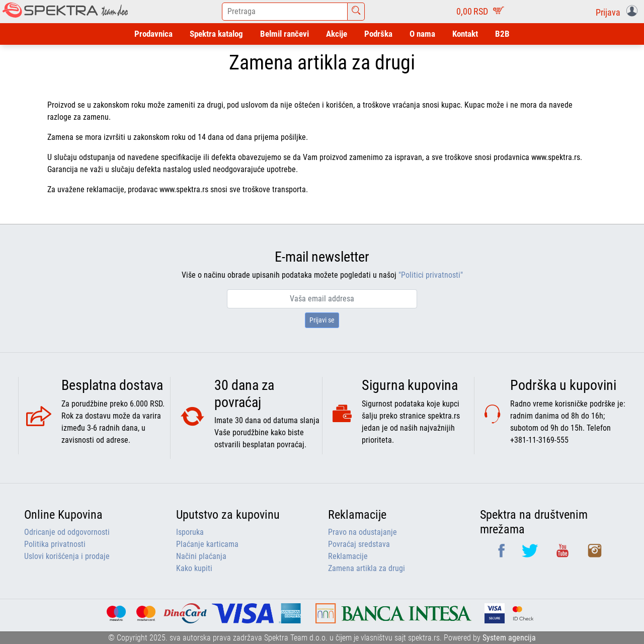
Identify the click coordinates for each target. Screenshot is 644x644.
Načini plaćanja (201, 556)
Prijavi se (322, 320)
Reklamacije (348, 556)
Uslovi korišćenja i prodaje (67, 556)
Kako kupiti (194, 568)
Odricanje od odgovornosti (67, 532)
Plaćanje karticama (207, 544)
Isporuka (190, 532)
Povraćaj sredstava (359, 544)
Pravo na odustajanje (363, 532)
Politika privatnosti (55, 544)
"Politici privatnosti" (431, 275)
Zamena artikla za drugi (367, 568)
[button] (619, 12)
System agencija (509, 638)
